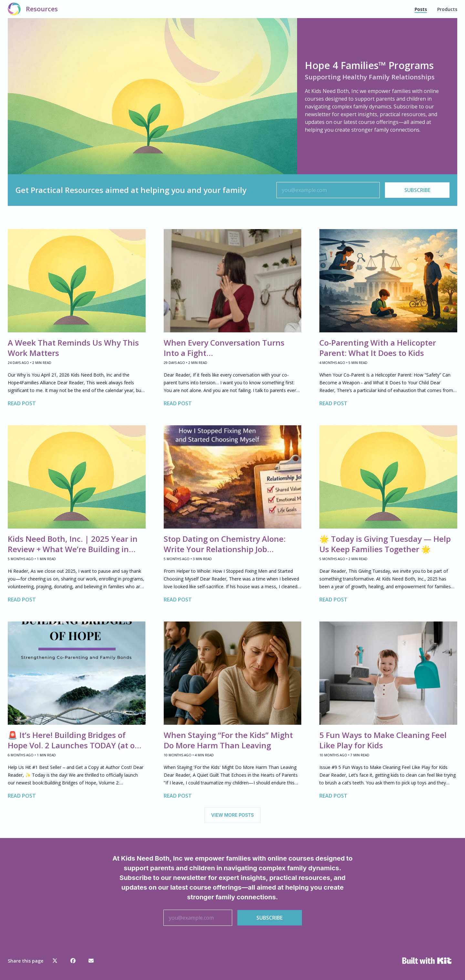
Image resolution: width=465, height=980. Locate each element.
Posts (421, 9)
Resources (42, 9)
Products (447, 9)
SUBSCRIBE (417, 190)
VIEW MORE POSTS (232, 815)
